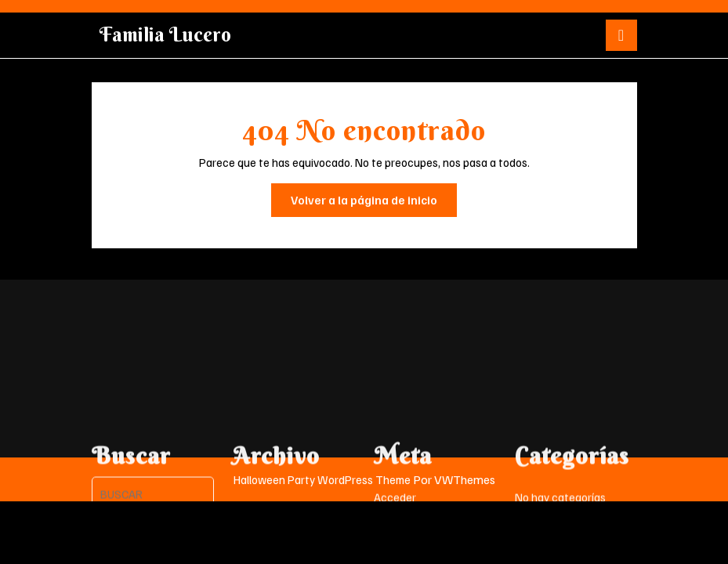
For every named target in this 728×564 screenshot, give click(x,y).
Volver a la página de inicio (374, 204)
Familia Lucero (165, 35)
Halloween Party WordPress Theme (322, 479)
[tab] (621, 35)
